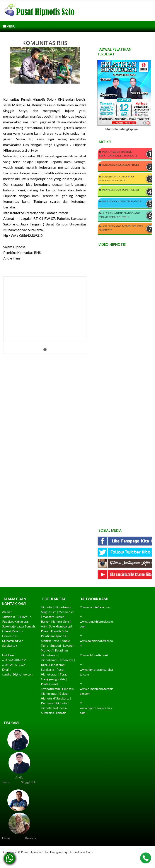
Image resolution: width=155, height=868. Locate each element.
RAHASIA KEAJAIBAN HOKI (121, 165)
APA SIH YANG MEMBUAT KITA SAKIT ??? (121, 228)
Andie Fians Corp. (81, 852)
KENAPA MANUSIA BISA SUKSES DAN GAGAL (117, 178)
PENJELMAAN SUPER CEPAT (121, 190)
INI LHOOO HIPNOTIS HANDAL (123, 201)
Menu (9, 26)
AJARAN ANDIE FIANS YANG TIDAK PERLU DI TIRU (120, 215)
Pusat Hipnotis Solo (34, 852)
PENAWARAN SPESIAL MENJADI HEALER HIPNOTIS (118, 154)
